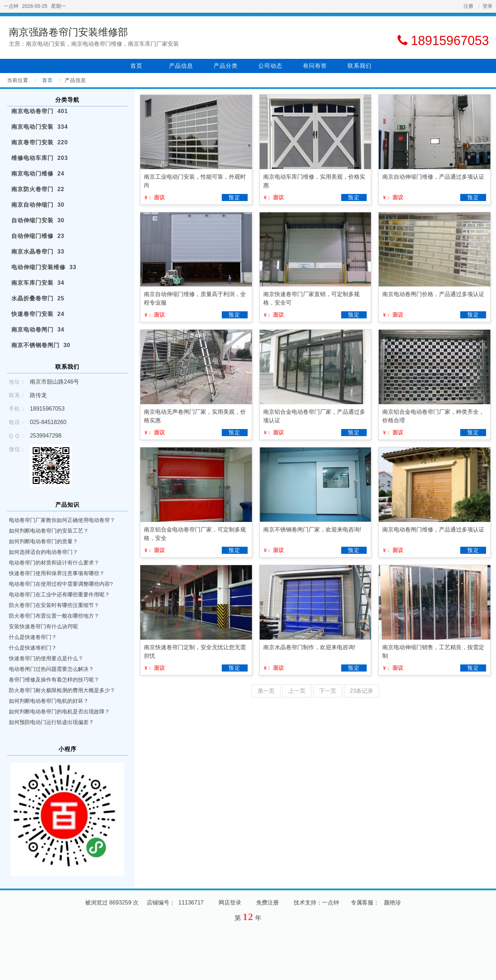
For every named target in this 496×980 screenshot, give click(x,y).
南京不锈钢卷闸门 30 (41, 345)
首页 (136, 66)
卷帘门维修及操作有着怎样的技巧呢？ (54, 680)
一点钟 (11, 6)
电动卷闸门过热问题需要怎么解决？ (51, 669)
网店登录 (230, 903)
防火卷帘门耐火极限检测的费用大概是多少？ (62, 690)
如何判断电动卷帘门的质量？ (43, 541)
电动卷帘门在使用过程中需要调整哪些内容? (61, 584)
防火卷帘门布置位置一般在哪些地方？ (54, 616)
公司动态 (270, 66)
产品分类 (226, 66)
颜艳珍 (393, 903)
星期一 (58, 6)
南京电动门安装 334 (40, 127)
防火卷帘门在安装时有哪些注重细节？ (54, 605)
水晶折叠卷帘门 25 (38, 298)
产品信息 (181, 66)
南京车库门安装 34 (38, 283)
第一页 (266, 691)
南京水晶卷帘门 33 (38, 252)
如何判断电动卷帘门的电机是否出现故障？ (59, 711)
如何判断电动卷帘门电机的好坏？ (49, 701)
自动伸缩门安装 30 (38, 220)
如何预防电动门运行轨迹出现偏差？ (51, 722)
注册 (468, 6)
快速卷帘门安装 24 (38, 314)
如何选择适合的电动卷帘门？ (43, 552)
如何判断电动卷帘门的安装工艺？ (49, 531)
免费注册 (267, 903)
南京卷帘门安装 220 (40, 142)
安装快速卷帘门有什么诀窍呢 (43, 626)
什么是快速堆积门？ (33, 648)
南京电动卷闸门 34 (38, 330)
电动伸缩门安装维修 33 (44, 267)
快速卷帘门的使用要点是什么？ (46, 658)
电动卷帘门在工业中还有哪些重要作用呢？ (59, 594)
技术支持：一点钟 (316, 903)
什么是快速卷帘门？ (33, 637)
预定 (235, 197)
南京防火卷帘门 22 (38, 189)
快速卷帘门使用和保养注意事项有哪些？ (57, 573)
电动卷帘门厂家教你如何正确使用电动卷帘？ (62, 520)
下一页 (328, 691)
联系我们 (360, 66)
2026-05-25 (35, 6)
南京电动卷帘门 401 (40, 111)
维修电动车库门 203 (40, 158)
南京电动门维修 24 (38, 174)
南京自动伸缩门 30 (38, 205)
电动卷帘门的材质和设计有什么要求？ (54, 563)
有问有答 (315, 66)
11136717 (191, 903)
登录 (487, 6)
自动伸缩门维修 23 (38, 236)
